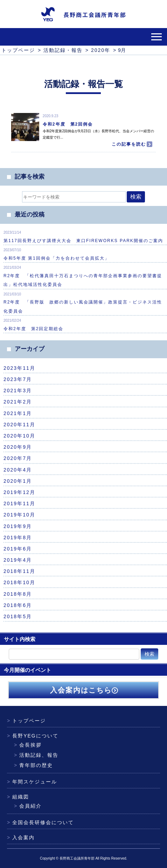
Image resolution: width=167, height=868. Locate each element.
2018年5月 (18, 616)
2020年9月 (18, 447)
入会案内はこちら (83, 690)
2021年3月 (18, 390)
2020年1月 (18, 481)
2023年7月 (18, 379)
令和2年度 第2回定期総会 (33, 329)
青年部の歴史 (33, 765)
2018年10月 (19, 582)
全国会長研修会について (40, 822)
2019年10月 (19, 515)
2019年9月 (18, 526)
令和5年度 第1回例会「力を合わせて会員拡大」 (57, 258)
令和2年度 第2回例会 (68, 124)
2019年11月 (19, 503)
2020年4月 (18, 470)
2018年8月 (18, 594)
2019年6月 (18, 549)
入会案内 (21, 837)
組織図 (18, 797)
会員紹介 (28, 806)
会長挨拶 (28, 745)
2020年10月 (19, 436)
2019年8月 (18, 538)
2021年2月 (18, 402)
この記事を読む (131, 144)
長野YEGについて (33, 736)
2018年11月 (19, 571)
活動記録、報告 (36, 755)
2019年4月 (18, 560)
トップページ (26, 721)
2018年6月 (18, 605)
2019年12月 (19, 492)
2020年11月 (19, 425)
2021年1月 (18, 413)
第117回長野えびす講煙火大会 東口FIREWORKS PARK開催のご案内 (83, 241)
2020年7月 (18, 458)
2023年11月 (19, 368)
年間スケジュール (32, 782)
